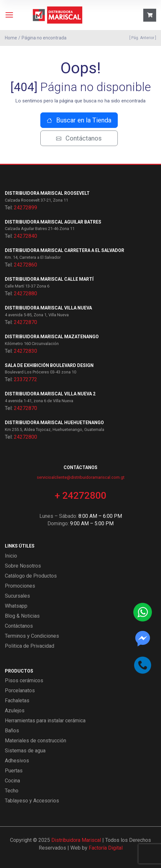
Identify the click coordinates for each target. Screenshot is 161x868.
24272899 (25, 208)
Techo (12, 791)
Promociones (20, 586)
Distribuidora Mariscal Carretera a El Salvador (65, 250)
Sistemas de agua (25, 751)
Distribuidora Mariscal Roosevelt (47, 193)
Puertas (14, 771)
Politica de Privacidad (30, 646)
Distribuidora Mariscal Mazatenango (52, 337)
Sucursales (17, 596)
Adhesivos (17, 761)
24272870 (25, 322)
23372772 (25, 379)
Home (11, 38)
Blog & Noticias (22, 616)
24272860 (25, 265)
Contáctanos (79, 138)
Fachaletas (17, 701)
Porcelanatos (20, 690)
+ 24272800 (80, 495)
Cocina (12, 781)
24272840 (25, 236)
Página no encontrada (44, 38)
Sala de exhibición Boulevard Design (49, 365)
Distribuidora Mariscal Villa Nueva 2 (50, 394)
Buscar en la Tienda (79, 120)
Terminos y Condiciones (32, 636)
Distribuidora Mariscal (76, 840)
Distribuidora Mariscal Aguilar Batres (53, 222)
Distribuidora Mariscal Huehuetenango (54, 423)
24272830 (25, 351)
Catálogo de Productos (31, 576)
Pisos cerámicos (24, 680)
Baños (12, 731)
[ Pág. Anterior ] (142, 38)
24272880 (25, 293)
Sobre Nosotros (23, 566)
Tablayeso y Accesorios (32, 801)
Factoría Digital (106, 848)
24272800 (25, 437)
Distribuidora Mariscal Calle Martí (49, 279)
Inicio (11, 556)
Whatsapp (16, 606)
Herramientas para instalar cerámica (45, 721)
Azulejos (15, 711)
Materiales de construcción (35, 741)
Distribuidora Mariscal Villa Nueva (48, 308)
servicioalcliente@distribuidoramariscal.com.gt (81, 477)
